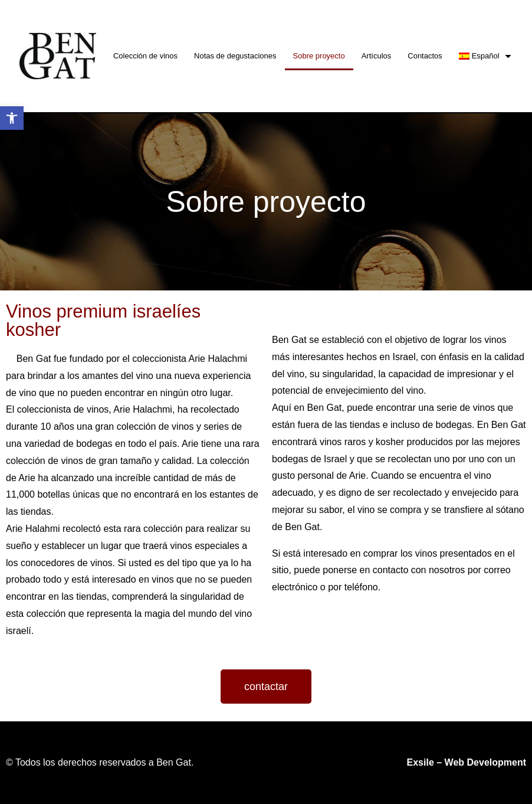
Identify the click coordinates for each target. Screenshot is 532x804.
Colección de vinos (145, 56)
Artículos (377, 56)
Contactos (425, 56)
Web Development (485, 762)
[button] (266, 687)
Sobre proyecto (319, 56)
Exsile (421, 762)
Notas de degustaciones (235, 56)
